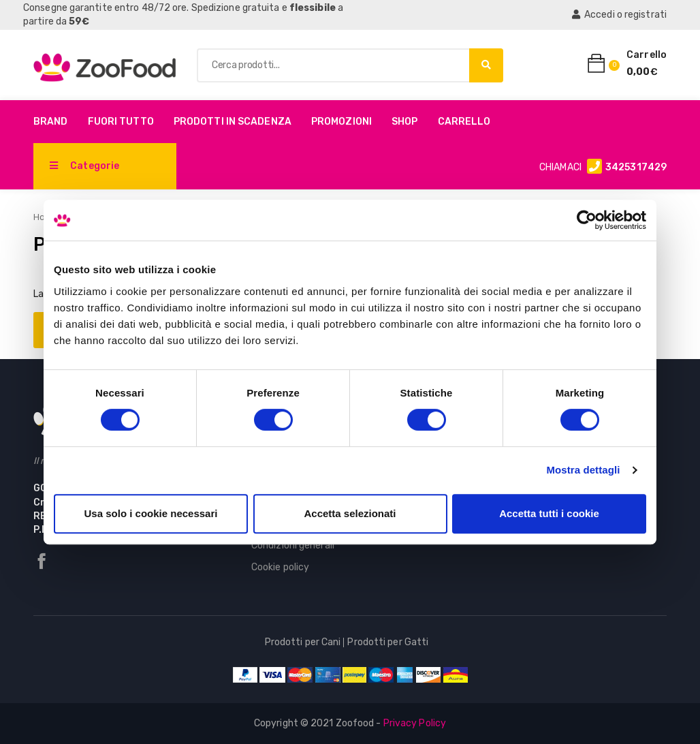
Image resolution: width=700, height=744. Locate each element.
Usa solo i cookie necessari (151, 513)
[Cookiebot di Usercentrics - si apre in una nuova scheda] (587, 220)
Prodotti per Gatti (388, 642)
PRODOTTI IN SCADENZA (233, 122)
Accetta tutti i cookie (549, 513)
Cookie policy (280, 567)
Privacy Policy (415, 723)
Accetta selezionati (350, 513)
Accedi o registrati (619, 15)
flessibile (313, 8)
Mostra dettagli (583, 470)
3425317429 (636, 167)
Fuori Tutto (121, 122)
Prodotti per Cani (303, 642)
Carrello (464, 122)
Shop (404, 122)
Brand (51, 122)
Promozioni (341, 122)
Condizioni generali (293, 545)
